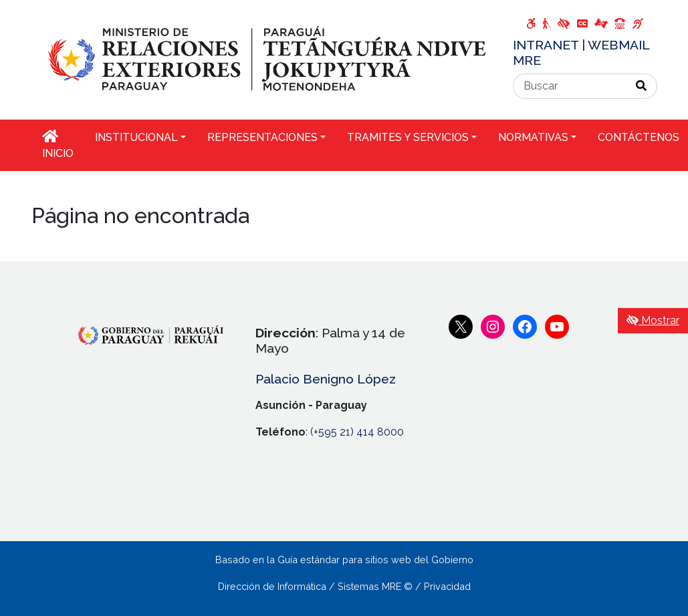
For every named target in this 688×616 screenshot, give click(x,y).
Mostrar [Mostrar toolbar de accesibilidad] (653, 320)
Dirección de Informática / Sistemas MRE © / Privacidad (344, 586)
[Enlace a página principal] (264, 59)
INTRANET (547, 45)
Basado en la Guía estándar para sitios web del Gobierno (344, 560)
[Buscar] (570, 86)
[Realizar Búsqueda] (642, 86)
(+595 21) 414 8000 (357, 432)
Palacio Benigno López (326, 379)
